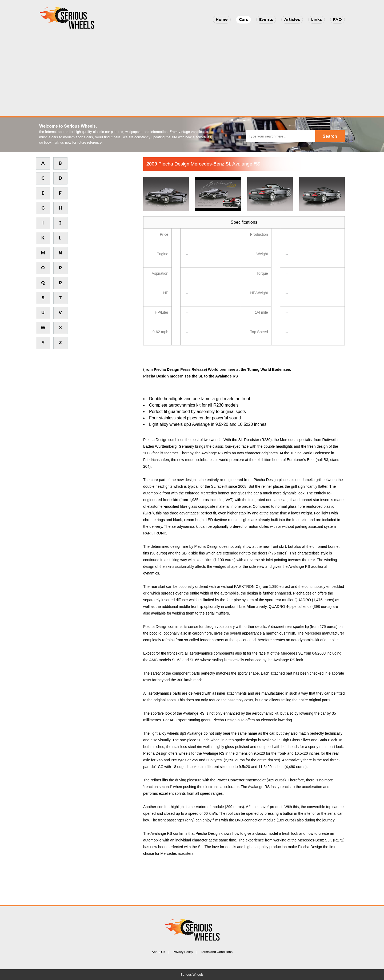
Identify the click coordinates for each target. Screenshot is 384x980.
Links (317, 19)
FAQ (337, 19)
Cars (243, 19)
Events (266, 19)
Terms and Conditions (217, 952)
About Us (158, 952)
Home (222, 19)
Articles (292, 19)
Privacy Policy (183, 952)
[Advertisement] (192, 71)
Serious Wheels (192, 975)
